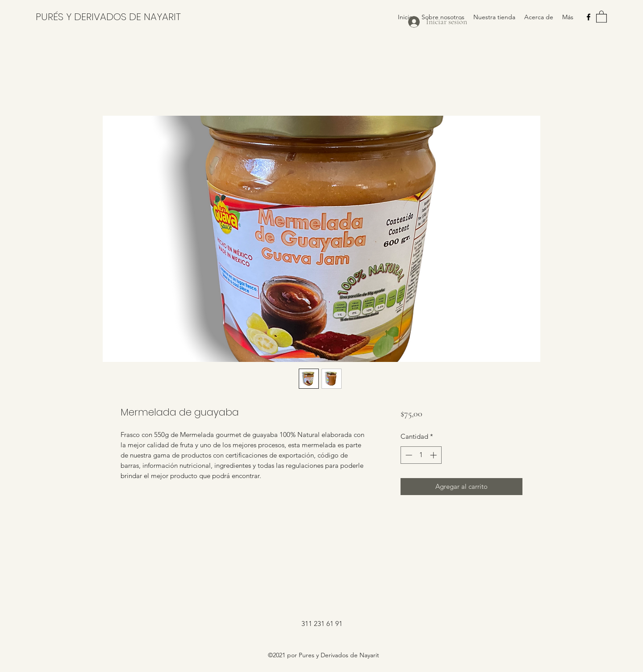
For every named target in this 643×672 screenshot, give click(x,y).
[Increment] (434, 455)
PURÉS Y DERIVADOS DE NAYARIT (108, 17)
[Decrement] (408, 455)
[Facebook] (589, 17)
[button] (601, 16)
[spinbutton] (421, 455)
